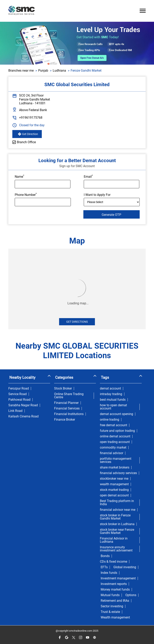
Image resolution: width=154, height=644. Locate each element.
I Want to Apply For (97, 195)
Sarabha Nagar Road (23, 405)
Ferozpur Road (19, 389)
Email (88, 176)
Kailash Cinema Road (23, 416)
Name (19, 176)
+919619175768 (31, 118)
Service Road (18, 394)
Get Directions (77, 322)
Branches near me (21, 71)
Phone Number (26, 194)
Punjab (43, 71)
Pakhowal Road (19, 400)
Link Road (15, 411)
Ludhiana (59, 71)
